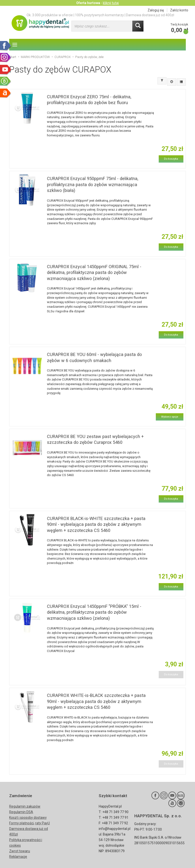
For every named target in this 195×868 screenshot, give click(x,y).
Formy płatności (21, 823)
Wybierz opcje (170, 417)
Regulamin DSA (21, 812)
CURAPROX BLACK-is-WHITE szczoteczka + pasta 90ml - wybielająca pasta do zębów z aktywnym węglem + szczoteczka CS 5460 (96, 524)
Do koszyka (171, 159)
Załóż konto (179, 10)
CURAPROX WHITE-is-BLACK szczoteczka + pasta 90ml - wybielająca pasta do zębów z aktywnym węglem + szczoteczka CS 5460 (96, 701)
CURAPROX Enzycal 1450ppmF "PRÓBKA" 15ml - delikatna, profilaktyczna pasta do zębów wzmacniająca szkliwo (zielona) (94, 612)
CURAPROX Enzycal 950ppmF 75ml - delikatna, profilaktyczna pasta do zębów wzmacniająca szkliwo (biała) (93, 184)
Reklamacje (18, 857)
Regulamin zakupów (25, 806)
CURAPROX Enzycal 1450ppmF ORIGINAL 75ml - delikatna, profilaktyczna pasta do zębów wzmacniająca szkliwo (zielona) (94, 273)
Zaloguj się (156, 10)
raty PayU (42, 823)
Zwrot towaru (20, 851)
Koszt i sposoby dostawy (28, 818)
